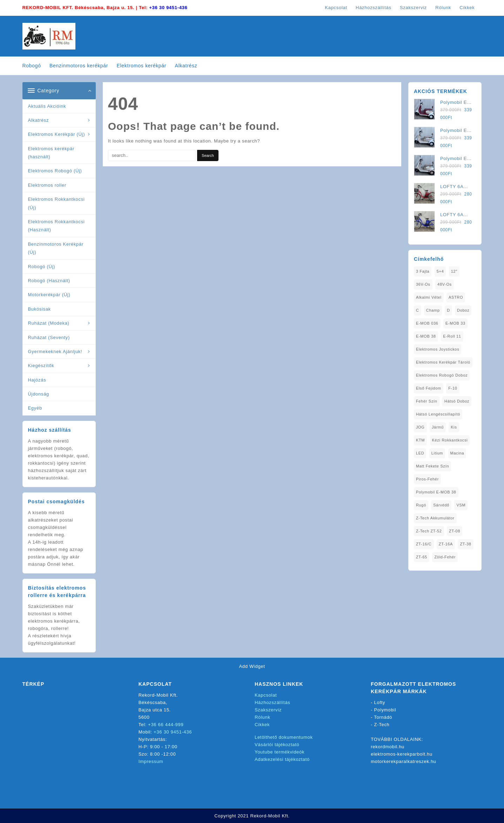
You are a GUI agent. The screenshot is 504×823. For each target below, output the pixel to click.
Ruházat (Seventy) (49, 337)
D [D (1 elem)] (448, 310)
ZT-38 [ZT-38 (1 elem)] (465, 544)
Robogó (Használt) (49, 281)
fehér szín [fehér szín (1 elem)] (427, 401)
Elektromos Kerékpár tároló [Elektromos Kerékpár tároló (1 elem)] (443, 362)
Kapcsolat (266, 695)
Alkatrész (39, 120)
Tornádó (383, 717)
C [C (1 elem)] (418, 310)
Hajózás (37, 380)
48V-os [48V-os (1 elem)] (445, 284)
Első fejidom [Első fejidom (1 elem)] (429, 388)
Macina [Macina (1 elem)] (457, 453)
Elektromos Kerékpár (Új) (57, 134)
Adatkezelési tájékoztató (282, 759)
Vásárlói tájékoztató (277, 745)
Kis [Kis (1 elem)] (454, 427)
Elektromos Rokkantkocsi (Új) (56, 203)
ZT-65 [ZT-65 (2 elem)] (422, 557)
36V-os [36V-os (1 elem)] (423, 284)
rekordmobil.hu (388, 747)
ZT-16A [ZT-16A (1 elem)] (446, 544)
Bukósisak (40, 309)
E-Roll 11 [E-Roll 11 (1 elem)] (452, 336)
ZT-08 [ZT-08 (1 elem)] (455, 531)
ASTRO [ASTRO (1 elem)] (456, 297)
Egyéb (35, 408)
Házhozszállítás (273, 702)
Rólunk (263, 717)
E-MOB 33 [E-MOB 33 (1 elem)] (455, 323)
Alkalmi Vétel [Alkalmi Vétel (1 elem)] (429, 297)
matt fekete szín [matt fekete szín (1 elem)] (432, 466)
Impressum (151, 761)
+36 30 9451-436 (168, 8)
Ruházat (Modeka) (49, 323)
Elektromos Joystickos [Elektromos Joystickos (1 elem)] (438, 349)
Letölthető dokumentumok (284, 737)
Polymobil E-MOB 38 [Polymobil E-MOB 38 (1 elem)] (436, 492)
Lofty (380, 702)
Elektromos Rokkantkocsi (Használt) (56, 226)
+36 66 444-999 (166, 725)
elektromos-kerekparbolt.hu (402, 754)
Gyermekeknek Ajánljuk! (55, 351)
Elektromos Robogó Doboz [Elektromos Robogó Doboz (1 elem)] (442, 375)
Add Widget (252, 666)
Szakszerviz (268, 710)
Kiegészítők (41, 366)
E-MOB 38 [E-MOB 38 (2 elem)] (426, 336)
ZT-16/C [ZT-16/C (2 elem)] (424, 544)
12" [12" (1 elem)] (454, 271)
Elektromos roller (47, 185)
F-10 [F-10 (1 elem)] (453, 388)
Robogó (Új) (42, 267)
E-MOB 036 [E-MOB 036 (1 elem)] (427, 323)
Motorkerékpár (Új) (49, 295)
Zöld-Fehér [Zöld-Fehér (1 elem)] (445, 557)
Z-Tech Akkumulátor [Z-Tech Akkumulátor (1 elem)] (435, 518)
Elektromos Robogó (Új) (55, 171)
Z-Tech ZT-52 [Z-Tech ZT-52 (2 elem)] (429, 531)
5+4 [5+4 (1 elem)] (440, 271)
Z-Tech (382, 725)
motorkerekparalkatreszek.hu (404, 761)
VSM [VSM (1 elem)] (461, 505)
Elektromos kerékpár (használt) (51, 153)
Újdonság (39, 394)
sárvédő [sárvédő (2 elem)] (441, 505)
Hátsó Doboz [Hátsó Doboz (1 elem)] (457, 401)
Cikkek (262, 725)
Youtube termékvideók (280, 752)
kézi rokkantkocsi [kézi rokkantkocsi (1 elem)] (450, 440)
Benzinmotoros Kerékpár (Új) (56, 248)
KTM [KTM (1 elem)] (420, 440)
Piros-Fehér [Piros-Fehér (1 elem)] (427, 479)
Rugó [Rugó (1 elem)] (421, 505)
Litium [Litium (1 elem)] (437, 453)
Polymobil (385, 710)
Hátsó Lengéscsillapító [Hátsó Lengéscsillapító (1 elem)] (438, 414)
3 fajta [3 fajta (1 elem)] (423, 271)
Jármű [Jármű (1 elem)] (438, 427)
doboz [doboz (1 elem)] (463, 310)
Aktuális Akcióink (47, 106)
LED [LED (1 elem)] (420, 453)
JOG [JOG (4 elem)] (420, 427)
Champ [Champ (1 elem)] (433, 310)
